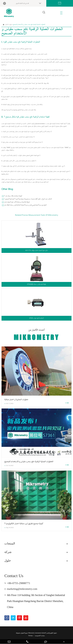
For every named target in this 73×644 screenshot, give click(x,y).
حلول (8, 561)
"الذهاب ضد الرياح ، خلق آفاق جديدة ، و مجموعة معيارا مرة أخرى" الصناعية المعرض (28, 199)
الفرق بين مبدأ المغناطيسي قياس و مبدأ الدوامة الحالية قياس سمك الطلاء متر (25, 205)
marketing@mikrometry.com (23, 589)
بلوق (11, 25)
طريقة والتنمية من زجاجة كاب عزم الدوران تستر (17, 202)
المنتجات (10, 544)
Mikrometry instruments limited (37, 633)
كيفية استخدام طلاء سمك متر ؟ (13, 196)
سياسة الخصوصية (40, 636)
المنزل (7, 25)
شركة (8, 552)
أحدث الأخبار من (36, 335)
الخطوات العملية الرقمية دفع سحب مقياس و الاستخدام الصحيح (29, 25)
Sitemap (30, 636)
